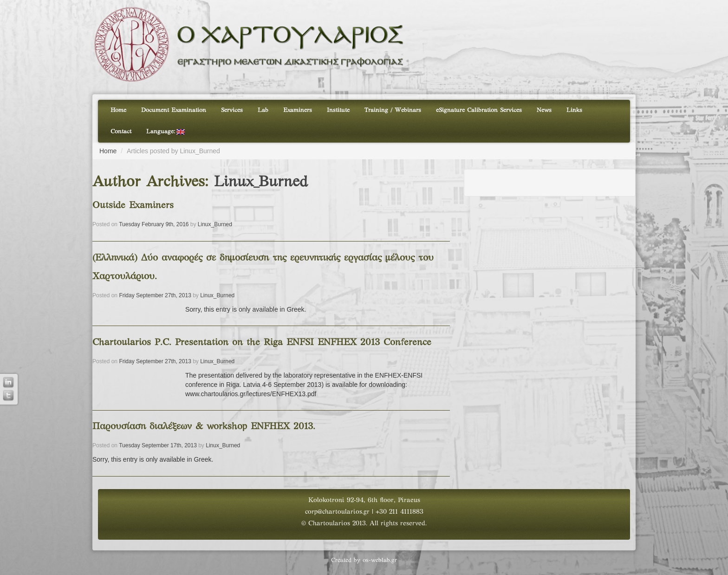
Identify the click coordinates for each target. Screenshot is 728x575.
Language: (166, 132)
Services (232, 111)
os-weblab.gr (380, 561)
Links (574, 111)
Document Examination (174, 111)
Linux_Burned (261, 183)
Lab (263, 111)
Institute (338, 111)
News (544, 111)
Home (118, 111)
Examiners (298, 111)
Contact (121, 132)
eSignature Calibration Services (479, 111)
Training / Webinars (393, 111)
